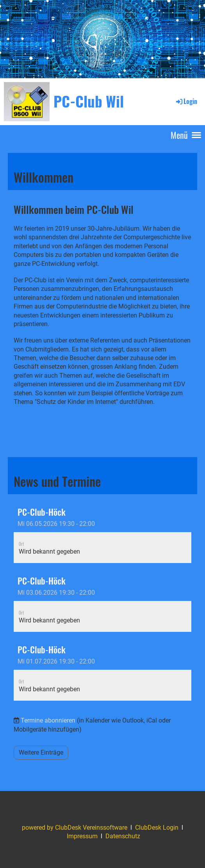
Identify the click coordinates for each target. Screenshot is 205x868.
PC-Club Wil (89, 101)
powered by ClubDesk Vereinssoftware (75, 828)
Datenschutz (123, 836)
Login (186, 101)
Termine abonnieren (48, 720)
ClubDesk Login (157, 828)
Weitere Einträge (41, 752)
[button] (102, 533)
